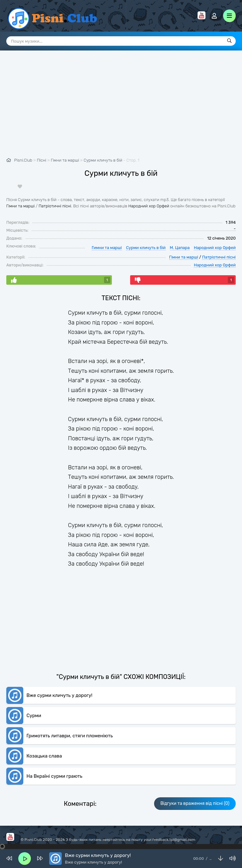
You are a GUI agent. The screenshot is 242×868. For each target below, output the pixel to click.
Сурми (34, 716)
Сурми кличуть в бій (103, 160)
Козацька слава (44, 756)
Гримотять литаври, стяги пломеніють (70, 736)
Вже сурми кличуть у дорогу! (59, 695)
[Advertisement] (121, 107)
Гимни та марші (107, 248)
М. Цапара (180, 248)
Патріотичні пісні (55, 206)
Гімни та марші (20, 206)
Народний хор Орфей (149, 206)
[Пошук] (229, 41)
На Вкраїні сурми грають (54, 776)
